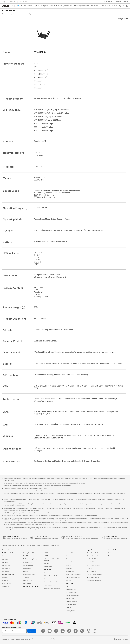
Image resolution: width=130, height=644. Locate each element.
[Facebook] (56, 631)
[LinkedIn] (63, 631)
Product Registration (93, 559)
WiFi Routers (48, 556)
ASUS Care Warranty (93, 577)
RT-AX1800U (8, 11)
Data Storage (27, 583)
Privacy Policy (51, 639)
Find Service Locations (94, 556)
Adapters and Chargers (51, 585)
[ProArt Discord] (95, 631)
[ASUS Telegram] (76, 631)
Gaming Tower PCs (29, 553)
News (67, 559)
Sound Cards (27, 577)
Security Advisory (92, 562)
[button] (119, 2)
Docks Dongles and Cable (52, 588)
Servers (46, 564)
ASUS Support (91, 571)
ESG (109, 553)
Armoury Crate (70, 611)
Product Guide (70, 599)
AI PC (67, 586)
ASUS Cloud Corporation (73, 574)
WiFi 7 (46, 553)
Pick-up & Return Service (94, 574)
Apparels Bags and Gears (52, 582)
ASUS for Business (71, 602)
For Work (5, 562)
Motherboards (28, 562)
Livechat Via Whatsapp (94, 580)
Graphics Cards (28, 565)
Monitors (5, 578)
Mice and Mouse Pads (51, 576)
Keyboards (47, 573)
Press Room (69, 568)
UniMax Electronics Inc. (73, 577)
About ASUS (69, 553)
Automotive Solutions (72, 596)
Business (125, 2)
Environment (112, 556)
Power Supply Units (29, 574)
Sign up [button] (32, 631)
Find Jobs (69, 580)
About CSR (69, 565)
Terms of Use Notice (38, 639)
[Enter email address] (14, 631)
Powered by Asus (71, 605)
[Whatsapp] (82, 631)
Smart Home (48, 567)
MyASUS (89, 568)
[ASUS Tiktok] (69, 631)
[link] (6, 6)
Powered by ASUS (109, 2)
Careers (68, 556)
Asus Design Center (71, 593)
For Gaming (6, 571)
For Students (6, 568)
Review (24, 14)
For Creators (6, 565)
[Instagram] (43, 631)
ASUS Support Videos (93, 565)
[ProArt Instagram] (89, 631)
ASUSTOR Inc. (70, 571)
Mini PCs (26, 556)
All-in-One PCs (7, 584)
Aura (67, 614)
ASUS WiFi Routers (43, 545)
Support (31, 14)
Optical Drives (28, 580)
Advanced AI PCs (71, 590)
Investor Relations (71, 562)
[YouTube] (50, 631)
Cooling (26, 571)
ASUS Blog (69, 608)
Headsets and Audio (50, 579)
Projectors (5, 581)
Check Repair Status (93, 553)
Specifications (15, 14)
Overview (5, 14)
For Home (5, 559)
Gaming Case (27, 568)
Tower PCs (5, 587)
